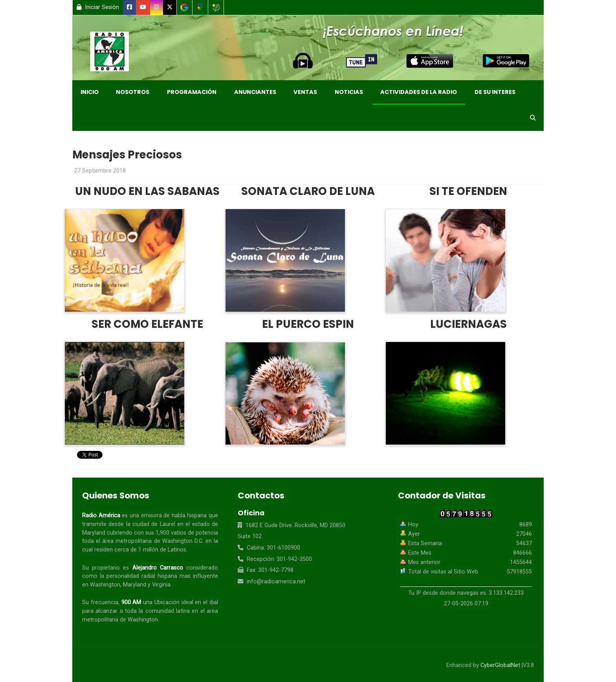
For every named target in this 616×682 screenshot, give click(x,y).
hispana (197, 516)
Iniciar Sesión (98, 7)
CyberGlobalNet (500, 665)
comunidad (160, 611)
